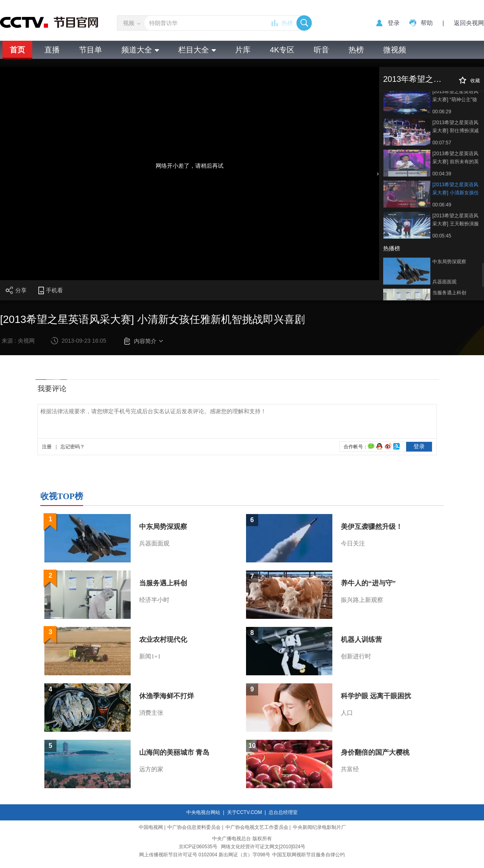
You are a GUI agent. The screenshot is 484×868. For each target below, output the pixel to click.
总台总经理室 (283, 812)
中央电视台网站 (203, 812)
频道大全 (140, 50)
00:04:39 (442, 174)
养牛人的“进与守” (368, 583)
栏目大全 (197, 50)
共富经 (350, 769)
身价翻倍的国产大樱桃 (375, 752)
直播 (52, 50)
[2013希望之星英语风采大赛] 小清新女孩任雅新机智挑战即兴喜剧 (456, 189)
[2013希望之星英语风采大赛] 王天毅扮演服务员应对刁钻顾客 (456, 220)
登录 (394, 23)
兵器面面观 (444, 282)
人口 (347, 713)
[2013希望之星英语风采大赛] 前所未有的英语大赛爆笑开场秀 (456, 158)
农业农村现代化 (163, 640)
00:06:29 (442, 112)
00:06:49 (442, 205)
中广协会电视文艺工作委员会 (257, 827)
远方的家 (151, 769)
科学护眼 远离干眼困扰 (376, 696)
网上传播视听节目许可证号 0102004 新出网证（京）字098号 (205, 855)
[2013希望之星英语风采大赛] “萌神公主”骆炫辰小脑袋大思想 (455, 96)
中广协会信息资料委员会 (194, 827)
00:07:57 (442, 143)
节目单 (91, 50)
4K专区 (282, 50)
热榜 (287, 23)
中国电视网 (151, 827)
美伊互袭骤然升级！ (372, 527)
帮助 (427, 23)
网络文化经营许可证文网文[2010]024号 (263, 847)
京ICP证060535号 (198, 847)
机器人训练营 (361, 640)
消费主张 (151, 713)
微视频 (395, 50)
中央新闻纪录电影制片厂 (319, 827)
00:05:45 (442, 236)
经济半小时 (154, 600)
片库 (243, 50)
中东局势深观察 (449, 262)
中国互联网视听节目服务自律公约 (309, 855)
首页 (17, 50)
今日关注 (353, 543)
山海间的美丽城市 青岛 (174, 752)
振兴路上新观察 (362, 600)
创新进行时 (356, 656)
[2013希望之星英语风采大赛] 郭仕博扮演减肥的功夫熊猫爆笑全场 (456, 127)
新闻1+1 (150, 656)
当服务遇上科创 (449, 293)
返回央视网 (469, 23)
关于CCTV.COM (245, 812)
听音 (321, 50)
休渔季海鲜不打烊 (167, 696)
